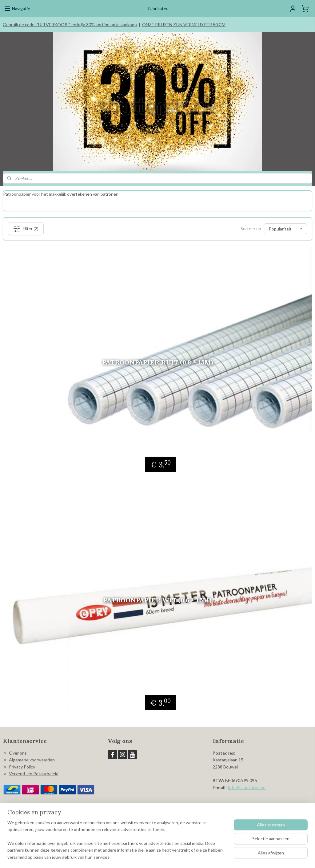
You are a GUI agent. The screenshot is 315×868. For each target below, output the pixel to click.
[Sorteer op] (285, 219)
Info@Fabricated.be (247, 778)
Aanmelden (19, 830)
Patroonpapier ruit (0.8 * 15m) (158, 353)
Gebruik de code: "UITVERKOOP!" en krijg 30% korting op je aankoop (70, 24)
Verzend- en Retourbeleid (34, 764)
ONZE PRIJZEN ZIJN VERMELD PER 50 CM (184, 24)
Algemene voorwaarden (32, 750)
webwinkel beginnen (166, 857)
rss (145, 857)
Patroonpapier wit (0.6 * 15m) (157, 591)
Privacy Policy (22, 757)
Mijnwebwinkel (216, 857)
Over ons (18, 743)
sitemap (134, 857)
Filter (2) (26, 219)
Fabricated (122, 804)
